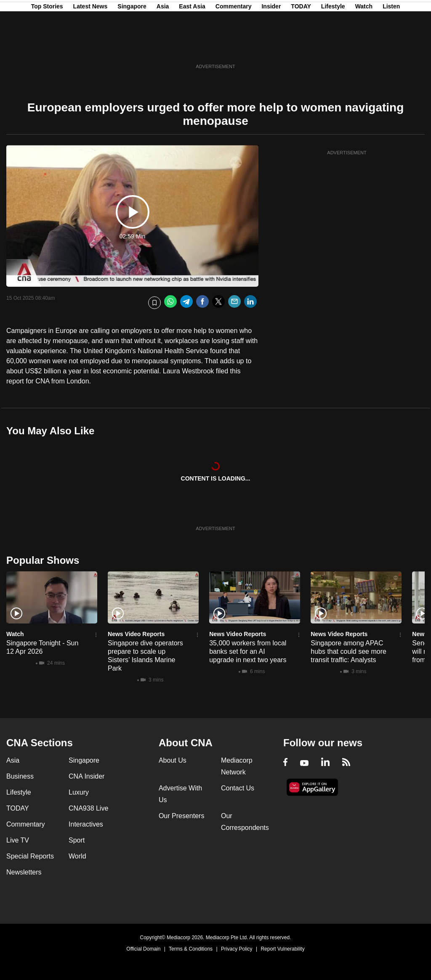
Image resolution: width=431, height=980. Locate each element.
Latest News (90, 48)
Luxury (79, 792)
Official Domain (143, 949)
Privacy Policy (237, 949)
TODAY (301, 48)
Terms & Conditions (191, 949)
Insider (271, 48)
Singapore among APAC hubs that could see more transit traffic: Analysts (349, 651)
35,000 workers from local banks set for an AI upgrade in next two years (248, 651)
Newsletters (24, 872)
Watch (364, 48)
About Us (173, 760)
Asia (163, 48)
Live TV (18, 840)
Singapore (132, 48)
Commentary (234, 48)
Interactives (86, 824)
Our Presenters (181, 816)
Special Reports (30, 856)
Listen (391, 48)
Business (20, 776)
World (77, 856)
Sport (77, 840)
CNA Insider (86, 776)
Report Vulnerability (282, 949)
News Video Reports (136, 634)
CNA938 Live (88, 808)
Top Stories (47, 48)
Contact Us (238, 788)
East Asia (192, 48)
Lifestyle (333, 48)
